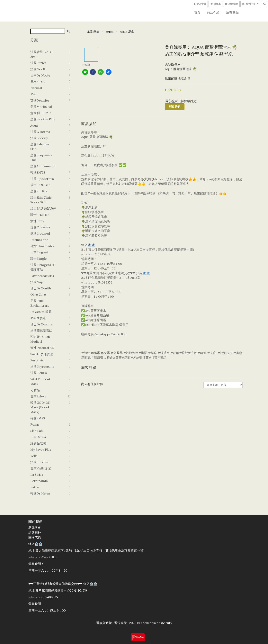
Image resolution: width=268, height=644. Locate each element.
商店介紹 (213, 12)
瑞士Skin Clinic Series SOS (41, 200)
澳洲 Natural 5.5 (42, 348)
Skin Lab (36, 431)
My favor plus (41, 449)
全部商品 (93, 31)
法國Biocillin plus (43, 119)
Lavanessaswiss (42, 276)
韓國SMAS (38, 418)
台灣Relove (38, 396)
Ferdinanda (39, 481)
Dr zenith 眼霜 (41, 312)
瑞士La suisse (40, 185)
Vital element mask (40, 381)
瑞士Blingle (38, 259)
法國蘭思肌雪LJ (41, 331)
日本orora (38, 437)
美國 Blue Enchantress (40, 303)
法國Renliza (39, 191)
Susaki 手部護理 (42, 354)
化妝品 (35, 390)
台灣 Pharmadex (42, 246)
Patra (35, 487)
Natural (36, 88)
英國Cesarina (40, 227)
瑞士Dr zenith (41, 288)
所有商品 (232, 12)
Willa (34, 456)
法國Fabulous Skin (40, 147)
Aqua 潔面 (127, 31)
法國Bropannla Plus (41, 158)
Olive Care (38, 295)
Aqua (34, 125)
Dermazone (39, 240)
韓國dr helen (40, 493)
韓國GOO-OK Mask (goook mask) (40, 407)
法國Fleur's (39, 373)
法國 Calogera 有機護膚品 (43, 267)
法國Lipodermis (42, 179)
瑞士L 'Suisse (40, 215)
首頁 (197, 12)
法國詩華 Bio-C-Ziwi (42, 54)
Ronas (35, 424)
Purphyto (37, 360)
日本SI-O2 (38, 82)
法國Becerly (39, 138)
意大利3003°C (40, 113)
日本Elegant (39, 252)
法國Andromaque (43, 166)
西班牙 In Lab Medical (40, 339)
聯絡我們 (175, 107)
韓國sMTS (38, 172)
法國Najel (37, 282)
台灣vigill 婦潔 (40, 468)
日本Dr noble (40, 75)
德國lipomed (40, 233)
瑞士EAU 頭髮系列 (43, 208)
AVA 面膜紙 (38, 318)
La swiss (37, 475)
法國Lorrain (39, 462)
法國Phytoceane (42, 367)
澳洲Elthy (37, 221)
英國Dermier (40, 100)
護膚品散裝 (38, 443)
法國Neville (38, 69)
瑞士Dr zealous (42, 324)
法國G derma (40, 132)
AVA (33, 94)
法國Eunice (38, 63)
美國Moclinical (41, 107)
